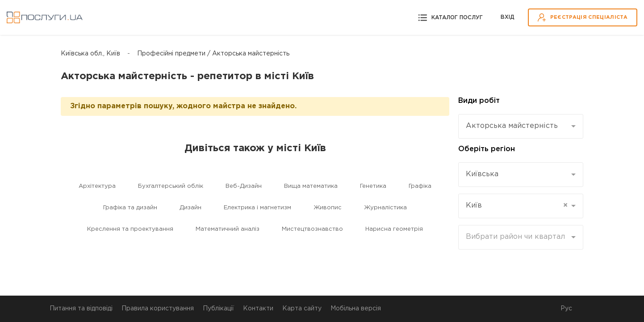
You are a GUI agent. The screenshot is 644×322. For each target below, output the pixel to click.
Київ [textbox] (517, 206)
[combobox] (521, 126)
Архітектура (97, 186)
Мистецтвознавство (312, 229)
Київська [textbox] (482, 174)
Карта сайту (302, 309)
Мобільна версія (356, 309)
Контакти (258, 309)
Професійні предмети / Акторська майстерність (213, 54)
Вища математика (311, 186)
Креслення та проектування (130, 229)
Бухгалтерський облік (171, 186)
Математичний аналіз (228, 229)
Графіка (420, 186)
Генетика (373, 186)
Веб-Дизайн (244, 186)
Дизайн (190, 208)
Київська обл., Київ (90, 54)
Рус (566, 309)
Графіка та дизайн (130, 208)
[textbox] (517, 237)
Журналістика (385, 208)
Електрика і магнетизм (257, 208)
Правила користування (158, 309)
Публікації (218, 309)
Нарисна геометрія (394, 229)
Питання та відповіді (81, 309)
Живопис (328, 208)
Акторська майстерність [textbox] (512, 126)
